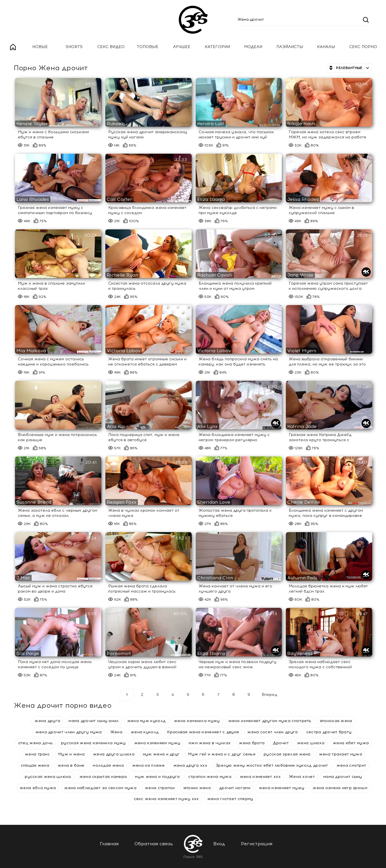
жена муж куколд (147, 721)
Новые (40, 47)
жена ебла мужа (38, 788)
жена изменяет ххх (260, 777)
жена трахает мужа (341, 754)
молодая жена (108, 765)
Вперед (269, 695)
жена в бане (71, 765)
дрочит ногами (235, 788)
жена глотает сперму (230, 799)
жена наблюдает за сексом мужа (100, 788)
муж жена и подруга (157, 777)
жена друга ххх (190, 765)
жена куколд (145, 732)
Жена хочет (302, 777)
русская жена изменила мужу (93, 743)
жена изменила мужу (197, 721)
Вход (219, 844)
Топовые (148, 47)
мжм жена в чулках (210, 743)
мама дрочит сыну (343, 777)
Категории (217, 47)
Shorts (74, 47)
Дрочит (281, 743)
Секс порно (363, 47)
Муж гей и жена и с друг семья (222, 754)
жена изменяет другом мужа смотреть (270, 721)
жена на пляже (149, 765)
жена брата (252, 743)
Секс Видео (111, 47)
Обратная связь (154, 844)
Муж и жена (71, 754)
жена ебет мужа (351, 743)
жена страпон (160, 788)
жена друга (47, 721)
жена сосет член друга (272, 732)
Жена (116, 732)
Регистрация (257, 844)
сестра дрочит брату (329, 732)
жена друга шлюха (114, 754)
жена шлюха (311, 743)
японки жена (197, 788)
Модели (253, 47)
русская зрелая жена (287, 754)
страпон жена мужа (210, 777)
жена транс (37, 754)
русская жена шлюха (48, 777)
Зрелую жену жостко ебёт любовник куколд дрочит (272, 765)
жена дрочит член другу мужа (69, 732)
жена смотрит (351, 765)
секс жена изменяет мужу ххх (166, 799)
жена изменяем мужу (157, 743)
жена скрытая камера (103, 777)
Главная (13, 47)
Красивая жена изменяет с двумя (203, 732)
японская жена (336, 721)
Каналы (326, 47)
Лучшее (182, 47)
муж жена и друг (161, 754)
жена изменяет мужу (282, 788)
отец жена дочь (35, 743)
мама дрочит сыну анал (94, 721)
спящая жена (35, 765)
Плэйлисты (290, 47)
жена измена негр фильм (340, 788)
